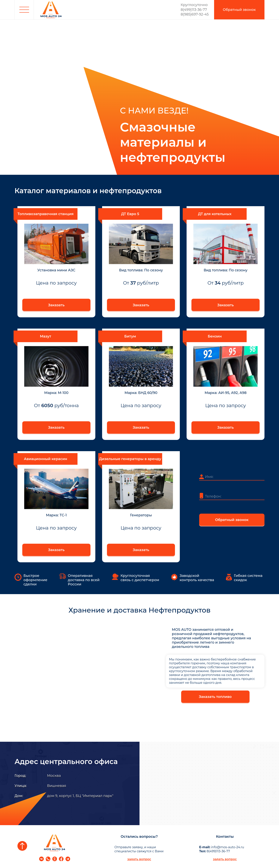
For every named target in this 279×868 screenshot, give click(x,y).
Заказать (56, 305)
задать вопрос (139, 859)
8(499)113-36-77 (195, 7)
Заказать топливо (215, 697)
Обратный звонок (232, 520)
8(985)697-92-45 (195, 14)
